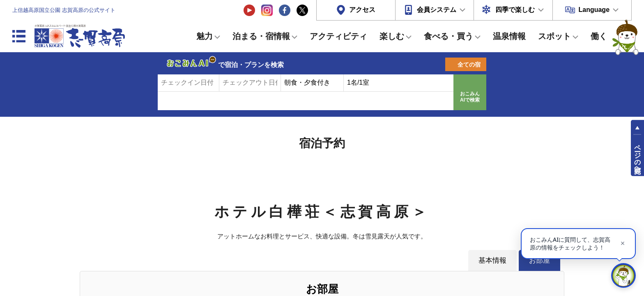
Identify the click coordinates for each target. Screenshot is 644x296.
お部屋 (539, 260)
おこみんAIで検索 (470, 97)
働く (599, 36)
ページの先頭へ (638, 155)
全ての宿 (469, 65)
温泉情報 (509, 36)
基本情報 (492, 260)
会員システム (437, 10)
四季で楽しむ (515, 10)
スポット (554, 36)
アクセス (362, 10)
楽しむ (392, 36)
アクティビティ (338, 36)
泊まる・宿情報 (261, 36)
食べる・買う (448, 36)
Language (594, 10)
